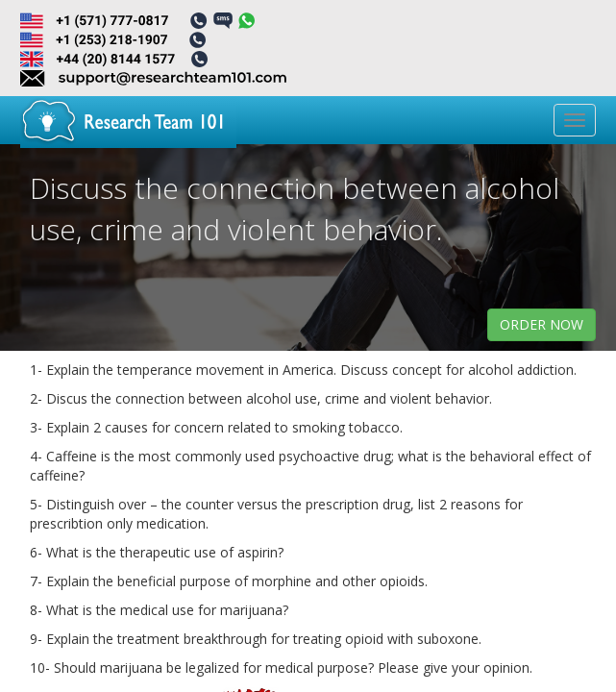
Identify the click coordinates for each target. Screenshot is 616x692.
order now (542, 324)
